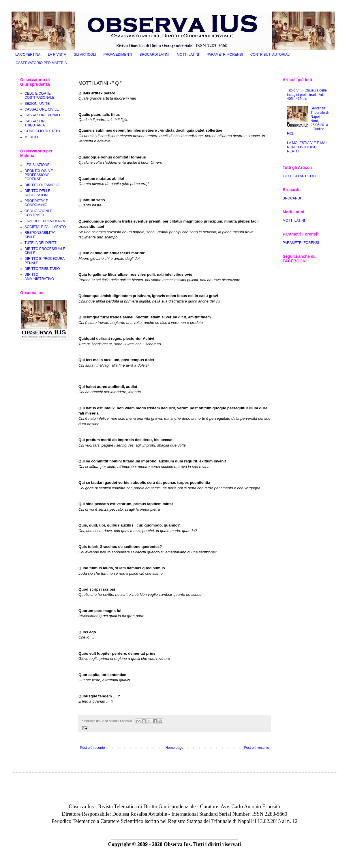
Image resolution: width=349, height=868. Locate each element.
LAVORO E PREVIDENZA (45, 221)
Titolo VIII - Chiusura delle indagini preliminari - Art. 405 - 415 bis (307, 95)
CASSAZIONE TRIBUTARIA (36, 123)
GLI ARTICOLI (85, 55)
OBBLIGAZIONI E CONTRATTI (38, 213)
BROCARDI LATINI (154, 55)
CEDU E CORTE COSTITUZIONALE (40, 96)
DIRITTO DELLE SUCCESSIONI (37, 193)
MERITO (31, 137)
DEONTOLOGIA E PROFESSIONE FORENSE (39, 175)
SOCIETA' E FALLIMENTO (45, 227)
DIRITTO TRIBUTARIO (42, 269)
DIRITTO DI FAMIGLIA (42, 185)
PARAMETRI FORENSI (225, 55)
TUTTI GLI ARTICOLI (299, 176)
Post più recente (92, 748)
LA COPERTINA (28, 55)
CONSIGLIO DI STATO (42, 131)
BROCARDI (292, 198)
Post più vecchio (257, 748)
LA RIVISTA (57, 55)
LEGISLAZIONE (37, 165)
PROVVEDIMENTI (118, 55)
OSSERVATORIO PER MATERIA (41, 63)
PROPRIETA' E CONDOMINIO (36, 203)
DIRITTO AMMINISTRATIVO (39, 277)
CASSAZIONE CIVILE (42, 109)
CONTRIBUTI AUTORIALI (270, 55)
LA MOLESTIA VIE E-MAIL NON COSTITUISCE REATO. (308, 147)
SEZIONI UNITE (37, 104)
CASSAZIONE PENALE (43, 115)
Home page (174, 748)
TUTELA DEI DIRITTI (41, 243)
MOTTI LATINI (188, 55)
